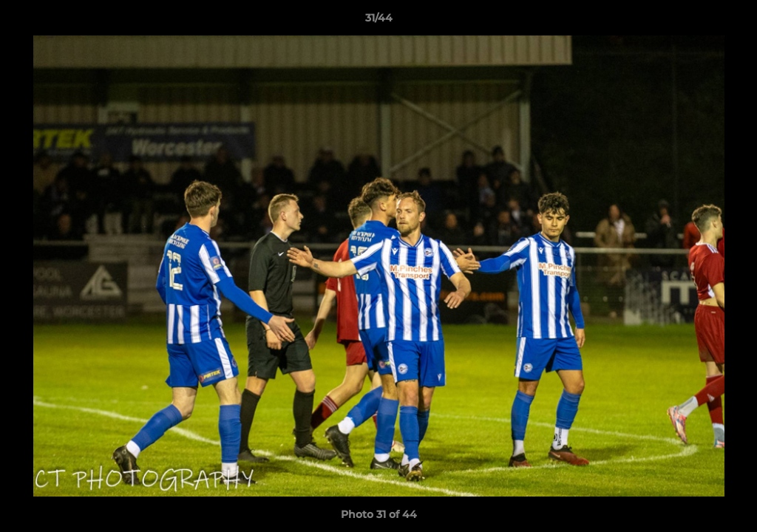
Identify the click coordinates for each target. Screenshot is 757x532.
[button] (730, 21)
